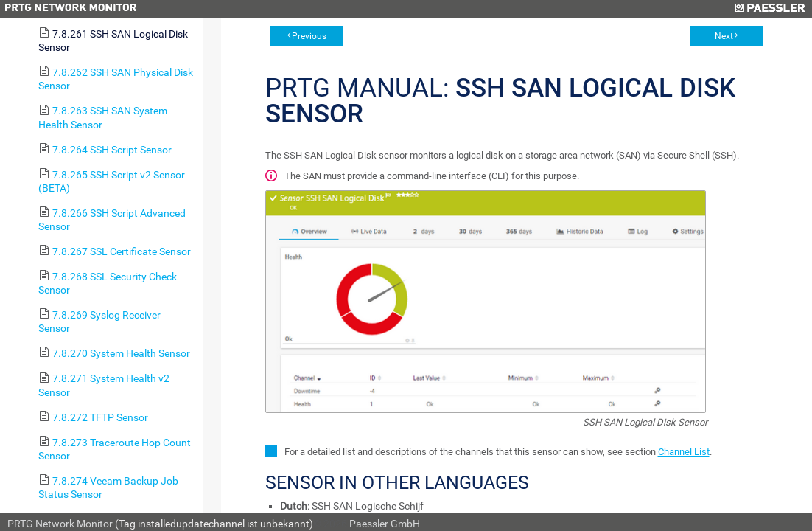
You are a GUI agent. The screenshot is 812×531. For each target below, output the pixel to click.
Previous (309, 36)
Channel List (684, 452)
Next (724, 36)
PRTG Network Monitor (60, 524)
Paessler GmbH (385, 524)
